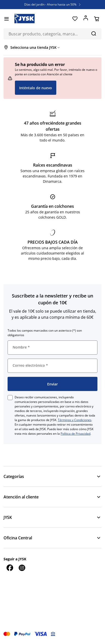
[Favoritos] (75, 19)
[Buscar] (94, 33)
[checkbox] (10, 398)
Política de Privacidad (75, 434)
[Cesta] (97, 19)
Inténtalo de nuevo (36, 88)
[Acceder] (86, 19)
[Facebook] (10, 568)
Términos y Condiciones (75, 420)
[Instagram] (22, 568)
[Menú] (6, 19)
